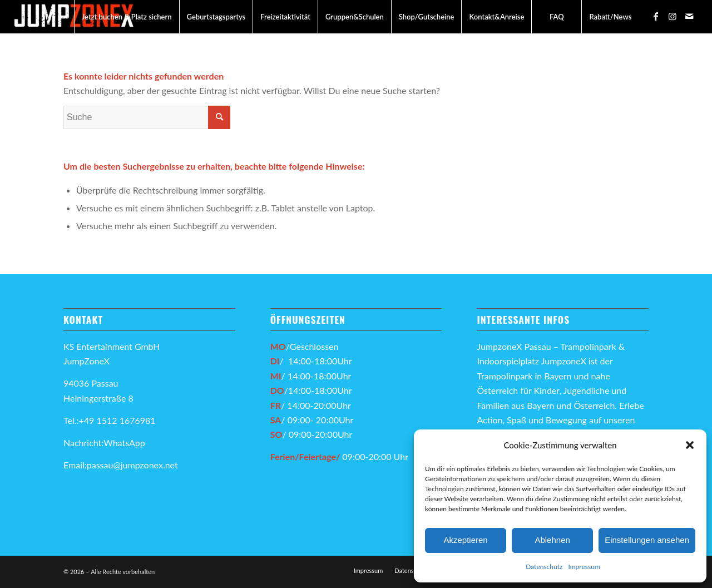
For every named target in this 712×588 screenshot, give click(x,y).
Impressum (584, 567)
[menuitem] (127, 17)
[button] (690, 445)
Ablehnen (552, 540)
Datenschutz (544, 567)
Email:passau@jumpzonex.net (121, 465)
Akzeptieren (465, 540)
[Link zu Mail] (689, 16)
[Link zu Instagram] (673, 16)
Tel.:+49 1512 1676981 (111, 420)
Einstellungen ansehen (647, 540)
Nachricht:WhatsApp (104, 443)
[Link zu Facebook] (656, 16)
